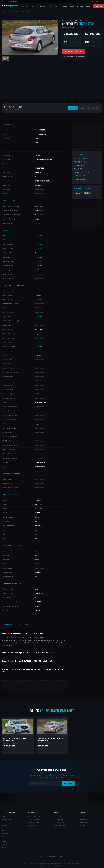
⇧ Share (95, 108)
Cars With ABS (78, 169)
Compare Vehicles (59, 817)
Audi (3, 822)
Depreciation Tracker (60, 825)
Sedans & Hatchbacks (34, 817)
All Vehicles (99, 1)
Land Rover (5, 847)
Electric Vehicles (33, 828)
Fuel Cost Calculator (80, 176)
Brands (64, 6)
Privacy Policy (42, 860)
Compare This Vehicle (81, 165)
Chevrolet (4, 844)
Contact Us (84, 820)
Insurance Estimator (60, 828)
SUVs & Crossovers (34, 820)
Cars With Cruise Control (81, 172)
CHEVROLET (17, 11)
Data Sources (84, 822)
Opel (3, 836)
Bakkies (80, 6)
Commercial (31, 825)
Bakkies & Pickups (33, 822)
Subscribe (68, 784)
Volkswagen (5, 833)
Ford (3, 831)
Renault (4, 842)
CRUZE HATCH (26, 11)
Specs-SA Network (13, 1)
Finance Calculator (80, 179)
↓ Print (84, 108)
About (34, 6)
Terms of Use (51, 860)
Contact (43, 6)
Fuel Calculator (58, 820)
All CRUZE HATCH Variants (74, 57)
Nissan (4, 839)
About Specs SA (85, 817)
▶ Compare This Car (74, 51)
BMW (3, 817)
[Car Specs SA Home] (15, 6)
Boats (94, 1)
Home (56, 6)
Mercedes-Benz (6, 820)
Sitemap (83, 825)
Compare (73, 108)
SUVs (72, 6)
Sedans (89, 6)
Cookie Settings (61, 860)
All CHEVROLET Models (81, 158)
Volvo (3, 828)
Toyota (4, 825)
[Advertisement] (51, 84)
